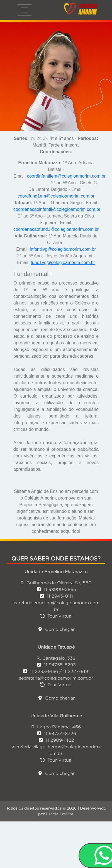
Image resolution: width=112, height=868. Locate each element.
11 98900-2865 (56, 589)
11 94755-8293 (56, 665)
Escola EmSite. (60, 814)
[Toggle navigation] (25, 10)
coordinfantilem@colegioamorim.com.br (66, 176)
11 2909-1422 (56, 740)
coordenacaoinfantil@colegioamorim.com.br (57, 209)
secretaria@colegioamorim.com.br (56, 678)
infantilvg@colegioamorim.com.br (63, 249)
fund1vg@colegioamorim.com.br (63, 263)
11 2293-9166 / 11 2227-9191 (56, 671)
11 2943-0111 (56, 596)
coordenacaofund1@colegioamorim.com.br (56, 229)
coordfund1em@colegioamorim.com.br (56, 196)
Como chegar (56, 629)
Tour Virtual (56, 616)
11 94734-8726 (56, 733)
